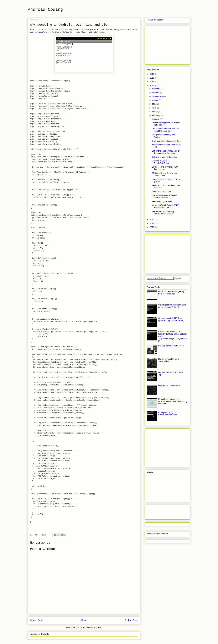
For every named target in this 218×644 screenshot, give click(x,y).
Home (84, 620)
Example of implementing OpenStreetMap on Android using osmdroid (173, 401)
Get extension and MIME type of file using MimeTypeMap (166, 152)
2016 (152, 74)
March (155, 112)
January (156, 119)
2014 (152, 82)
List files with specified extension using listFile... (166, 124)
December (157, 89)
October (156, 92)
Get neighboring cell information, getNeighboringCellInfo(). (172, 306)
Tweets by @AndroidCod (158, 534)
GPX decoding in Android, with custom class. (165, 174)
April (154, 108)
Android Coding (45, 10)
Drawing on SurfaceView (169, 386)
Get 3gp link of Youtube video (171, 346)
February (156, 115)
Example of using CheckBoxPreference (168, 414)
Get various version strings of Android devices (164, 196)
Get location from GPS (161, 192)
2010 (152, 227)
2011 (152, 223)
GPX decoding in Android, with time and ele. (165, 168)
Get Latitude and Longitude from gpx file (77, 30)
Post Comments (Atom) (92, 627)
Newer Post (37, 620)
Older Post (131, 620)
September (157, 96)
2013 (152, 85)
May (154, 104)
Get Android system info (162, 201)
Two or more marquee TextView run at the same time (165, 130)
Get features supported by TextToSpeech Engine (163, 213)
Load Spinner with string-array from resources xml (171, 293)
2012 (152, 220)
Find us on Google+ (155, 20)
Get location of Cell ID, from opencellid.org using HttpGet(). (172, 319)
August (155, 100)
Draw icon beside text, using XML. (166, 141)
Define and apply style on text (164, 157)
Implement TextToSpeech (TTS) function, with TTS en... (165, 206)
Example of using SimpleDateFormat (161, 162)
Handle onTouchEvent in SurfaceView (169, 360)
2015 (152, 78)
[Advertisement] (168, 44)
